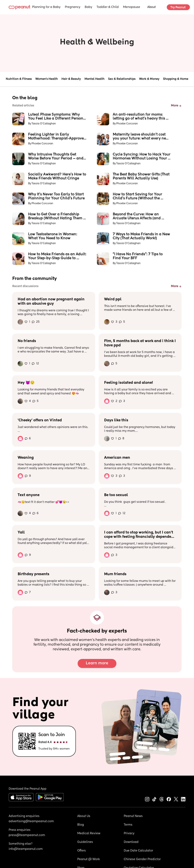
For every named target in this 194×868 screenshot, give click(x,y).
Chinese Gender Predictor (142, 859)
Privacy (129, 833)
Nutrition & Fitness (19, 79)
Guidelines (85, 842)
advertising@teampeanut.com (31, 821)
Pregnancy (73, 7)
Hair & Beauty (71, 79)
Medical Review (89, 833)
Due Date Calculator (138, 851)
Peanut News (133, 816)
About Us (84, 816)
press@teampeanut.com (27, 835)
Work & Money (149, 79)
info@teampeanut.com (26, 849)
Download (131, 842)
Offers (82, 851)
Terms (128, 825)
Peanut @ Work (89, 859)
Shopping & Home (176, 79)
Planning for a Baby (46, 7)
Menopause (132, 7)
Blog (81, 825)
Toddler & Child (108, 7)
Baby (88, 7)
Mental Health (94, 79)
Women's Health (47, 79)
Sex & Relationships (122, 79)
